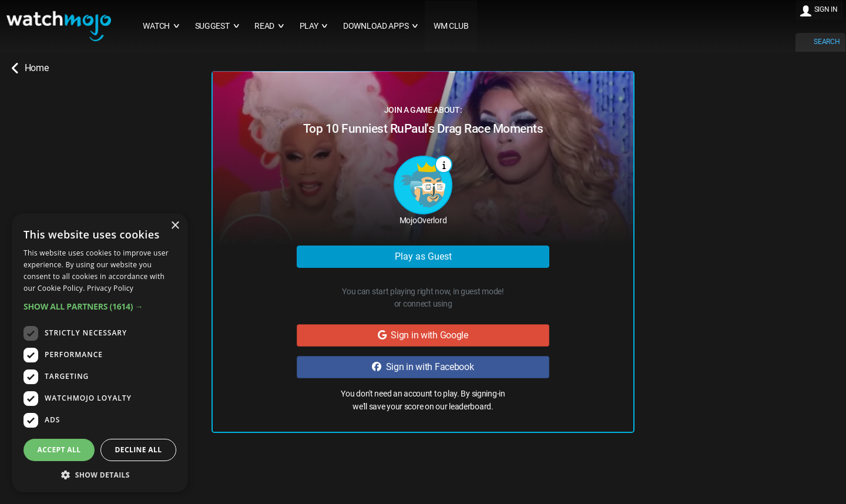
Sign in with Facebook (423, 367)
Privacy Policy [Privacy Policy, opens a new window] (110, 288)
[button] (100, 306)
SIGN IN (826, 9)
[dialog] (100, 353)
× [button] (175, 226)
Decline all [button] (139, 450)
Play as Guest (423, 256)
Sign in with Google (423, 335)
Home (30, 68)
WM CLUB (451, 26)
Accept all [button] (59, 450)
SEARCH (827, 42)
